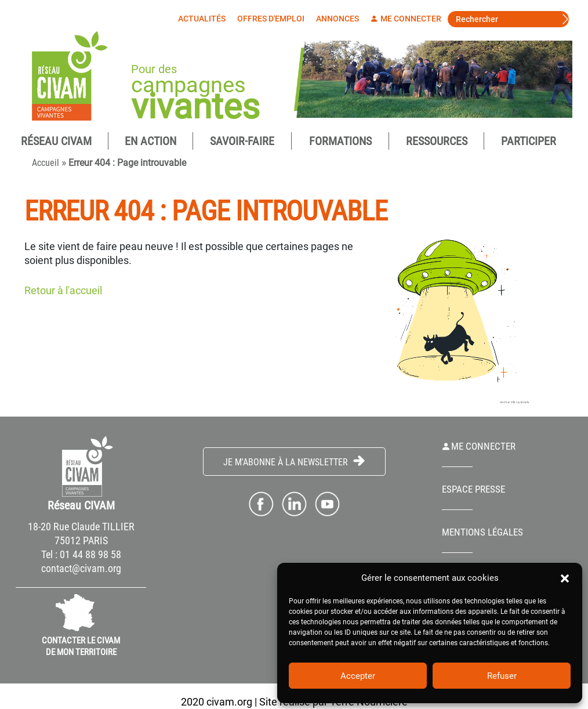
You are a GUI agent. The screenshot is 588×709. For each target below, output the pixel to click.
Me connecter (409, 19)
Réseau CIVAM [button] (56, 141)
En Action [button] (150, 141)
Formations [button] (340, 141)
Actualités (205, 19)
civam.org (229, 702)
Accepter (358, 676)
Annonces (340, 19)
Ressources (437, 141)
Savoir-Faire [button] (242, 141)
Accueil (46, 163)
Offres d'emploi (274, 19)
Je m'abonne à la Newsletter (294, 462)
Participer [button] (529, 141)
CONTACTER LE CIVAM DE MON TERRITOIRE (81, 646)
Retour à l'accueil (63, 290)
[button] (565, 578)
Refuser (502, 676)
